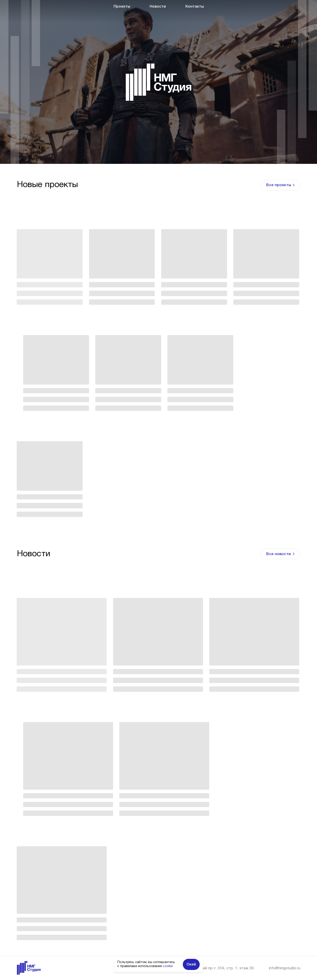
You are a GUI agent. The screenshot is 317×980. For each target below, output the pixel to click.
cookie (168, 966)
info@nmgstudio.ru (285, 968)
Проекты (122, 7)
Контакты (195, 7)
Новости (158, 7)
